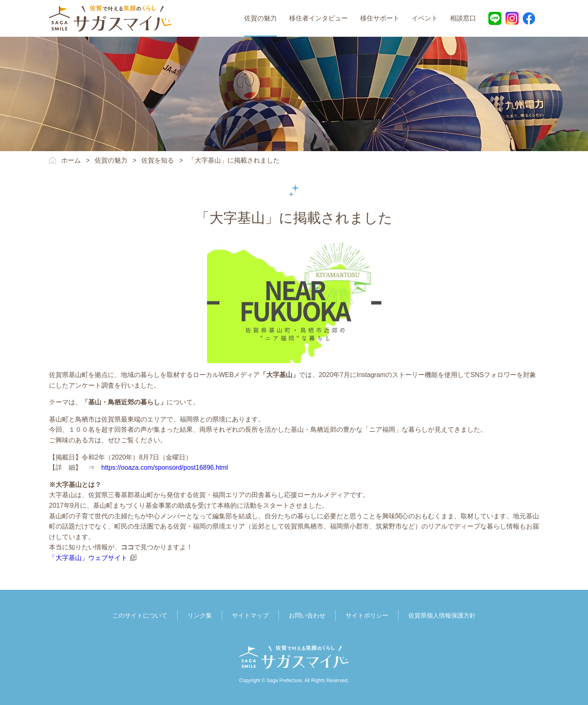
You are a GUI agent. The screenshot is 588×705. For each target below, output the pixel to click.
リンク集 (200, 615)
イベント (425, 18)
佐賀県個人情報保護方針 (442, 615)
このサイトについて (140, 615)
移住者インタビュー (318, 18)
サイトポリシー (367, 615)
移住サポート (380, 18)
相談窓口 (463, 18)
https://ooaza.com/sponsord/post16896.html (165, 467)
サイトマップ (250, 615)
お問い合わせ (307, 615)
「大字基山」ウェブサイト (88, 558)
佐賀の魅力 (261, 18)
